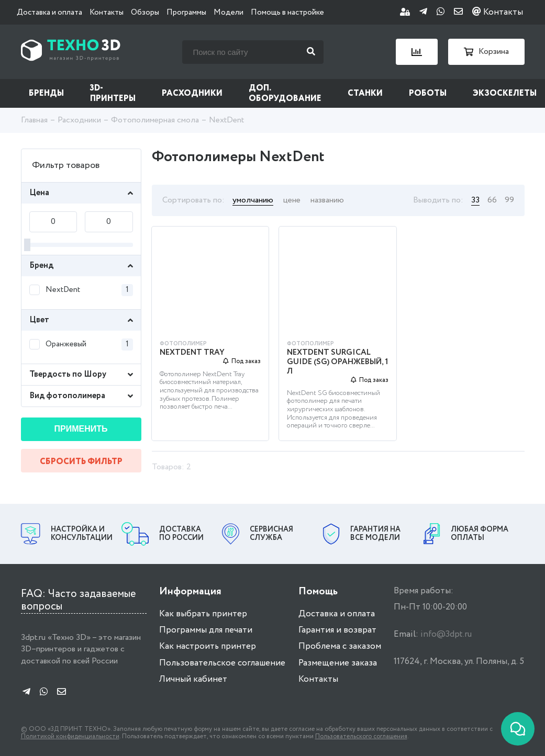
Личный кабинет (193, 679)
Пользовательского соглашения (361, 736)
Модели (229, 13)
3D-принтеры (113, 93)
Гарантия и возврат (337, 630)
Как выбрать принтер (203, 614)
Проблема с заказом (340, 646)
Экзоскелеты (505, 93)
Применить (81, 429)
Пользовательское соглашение (222, 663)
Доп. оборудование (285, 93)
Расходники (192, 93)
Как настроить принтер (208, 646)
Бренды (46, 93)
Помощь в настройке (287, 13)
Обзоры (145, 13)
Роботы (428, 93)
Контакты (107, 13)
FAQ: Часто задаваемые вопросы (79, 601)
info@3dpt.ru (446, 634)
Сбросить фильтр (81, 462)
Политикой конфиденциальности (70, 736)
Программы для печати (206, 630)
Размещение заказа (338, 663)
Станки (365, 93)
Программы (186, 13)
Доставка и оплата (49, 13)
